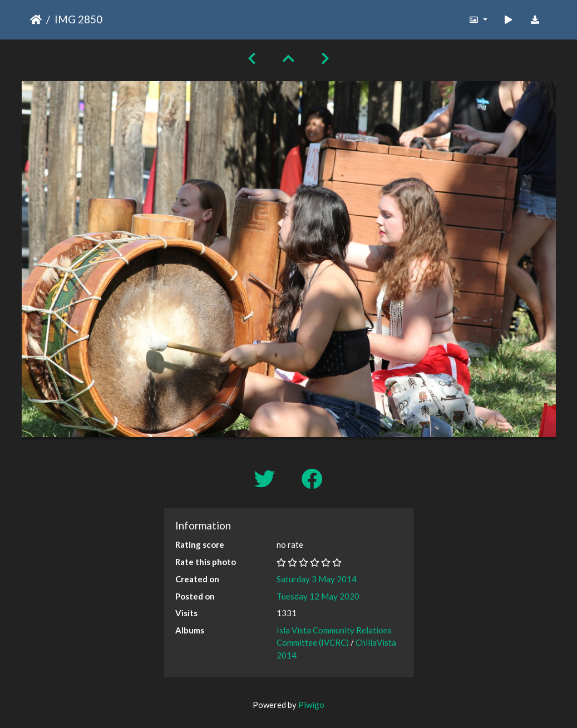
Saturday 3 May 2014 (317, 579)
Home (36, 19)
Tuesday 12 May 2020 (318, 596)
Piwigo (311, 705)
